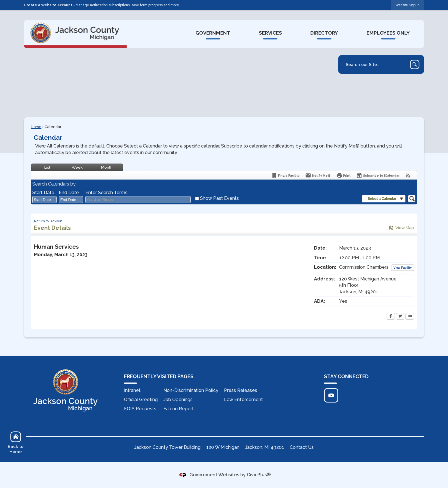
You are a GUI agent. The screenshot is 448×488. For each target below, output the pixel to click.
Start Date (43, 193)
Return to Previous (48, 221)
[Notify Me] (318, 175)
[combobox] (44, 200)
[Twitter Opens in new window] (400, 317)
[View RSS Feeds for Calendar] (408, 175)
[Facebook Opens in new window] (391, 317)
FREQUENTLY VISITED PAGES (159, 376)
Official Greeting (141, 400)
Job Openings (178, 400)
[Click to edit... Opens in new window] (331, 395)
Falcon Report (179, 409)
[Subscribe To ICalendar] (378, 175)
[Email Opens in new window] (410, 317)
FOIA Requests (140, 409)
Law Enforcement (243, 400)
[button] (415, 64)
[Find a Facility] (285, 175)
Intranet (132, 390)
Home (36, 127)
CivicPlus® (259, 475)
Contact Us (302, 447)
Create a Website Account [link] (48, 5)
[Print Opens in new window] (343, 175)
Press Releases (241, 390)
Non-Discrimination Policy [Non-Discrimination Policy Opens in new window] (191, 390)
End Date (69, 193)
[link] (407, 5)
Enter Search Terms (106, 193)
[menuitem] (213, 33)
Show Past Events (219, 198)
